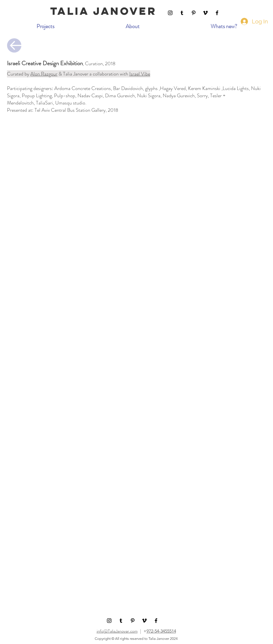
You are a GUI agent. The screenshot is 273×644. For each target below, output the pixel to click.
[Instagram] (170, 13)
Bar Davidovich (128, 88)
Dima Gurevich (120, 96)
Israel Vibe (140, 74)
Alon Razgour (44, 74)
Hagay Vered (173, 88)
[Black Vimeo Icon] (205, 13)
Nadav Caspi (90, 96)
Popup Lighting (37, 96)
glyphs (151, 88)
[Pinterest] (194, 13)
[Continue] (14, 45)
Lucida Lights (236, 88)
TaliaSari (44, 103)
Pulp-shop (65, 96)
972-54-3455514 (161, 631)
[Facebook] (217, 13)
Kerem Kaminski (204, 88)
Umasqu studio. (71, 103)
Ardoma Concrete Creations (83, 88)
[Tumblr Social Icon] (182, 13)
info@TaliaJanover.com (117, 631)
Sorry (202, 96)
